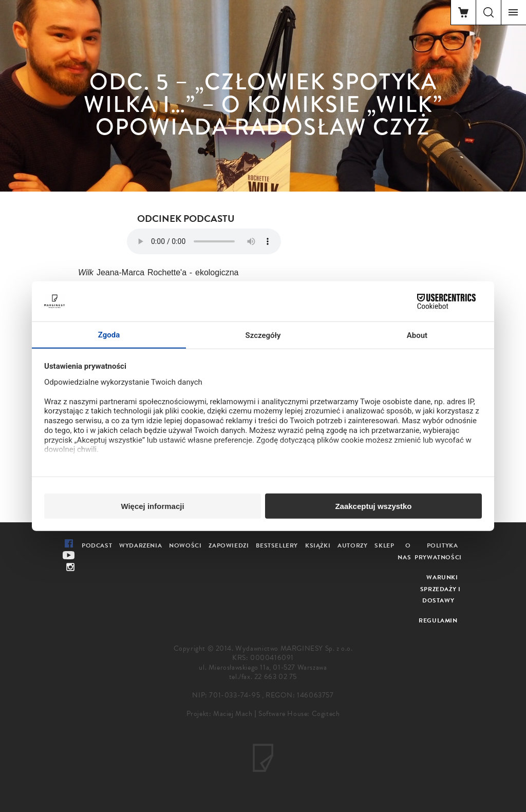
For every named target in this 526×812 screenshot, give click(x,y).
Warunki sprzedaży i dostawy (440, 589)
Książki (318, 545)
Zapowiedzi (229, 545)
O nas (404, 551)
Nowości (185, 545)
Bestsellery (277, 545)
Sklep (384, 545)
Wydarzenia (140, 545)
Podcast (97, 545)
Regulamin (438, 620)
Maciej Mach (233, 714)
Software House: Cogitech (299, 714)
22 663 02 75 (276, 677)
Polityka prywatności (438, 551)
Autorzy (352, 545)
